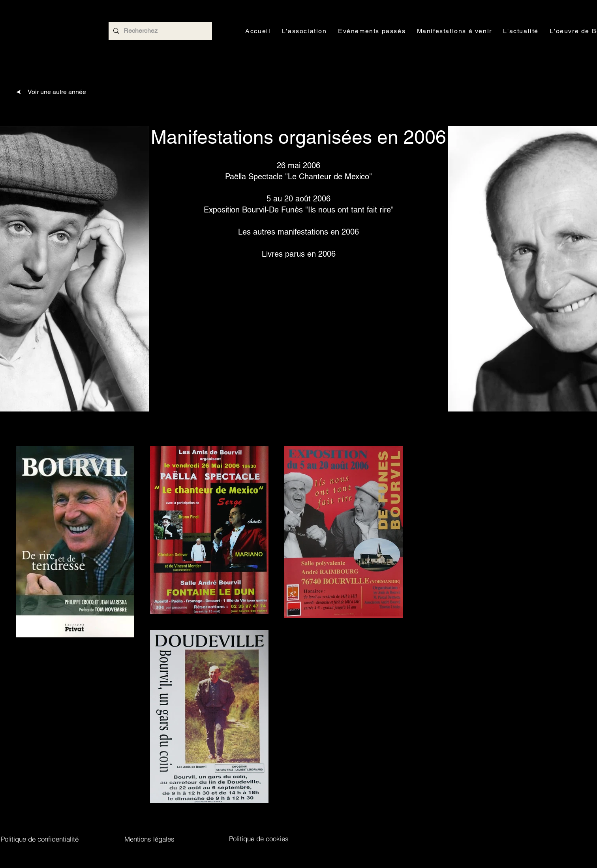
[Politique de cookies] (259, 838)
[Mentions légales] (149, 839)
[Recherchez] (160, 31)
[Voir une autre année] (51, 92)
